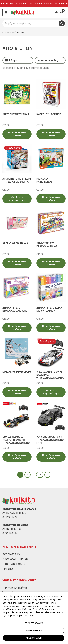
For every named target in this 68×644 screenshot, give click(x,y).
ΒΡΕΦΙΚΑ (8, 569)
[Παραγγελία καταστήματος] (50, 60)
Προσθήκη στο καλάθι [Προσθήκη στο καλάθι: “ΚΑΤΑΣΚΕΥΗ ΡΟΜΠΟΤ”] (51, 134)
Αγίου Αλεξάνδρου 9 (14, 513)
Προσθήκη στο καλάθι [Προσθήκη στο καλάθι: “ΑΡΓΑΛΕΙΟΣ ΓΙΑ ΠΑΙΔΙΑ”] (17, 263)
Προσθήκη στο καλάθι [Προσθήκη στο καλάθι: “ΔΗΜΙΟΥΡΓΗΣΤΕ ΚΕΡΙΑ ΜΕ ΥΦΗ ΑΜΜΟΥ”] (51, 328)
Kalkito (6, 33)
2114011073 (10, 517)
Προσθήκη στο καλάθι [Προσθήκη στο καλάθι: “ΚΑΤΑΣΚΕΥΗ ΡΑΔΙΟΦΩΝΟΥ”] (51, 199)
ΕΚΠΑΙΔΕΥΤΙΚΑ (12, 554)
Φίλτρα (11, 61)
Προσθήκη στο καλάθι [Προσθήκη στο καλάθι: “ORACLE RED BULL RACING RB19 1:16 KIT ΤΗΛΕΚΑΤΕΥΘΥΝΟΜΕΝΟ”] (17, 457)
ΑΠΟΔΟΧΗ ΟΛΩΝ (34, 638)
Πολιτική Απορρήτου (15, 588)
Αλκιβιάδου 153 (12, 529)
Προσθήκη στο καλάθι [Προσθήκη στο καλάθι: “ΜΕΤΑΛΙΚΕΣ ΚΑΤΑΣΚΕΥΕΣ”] (17, 392)
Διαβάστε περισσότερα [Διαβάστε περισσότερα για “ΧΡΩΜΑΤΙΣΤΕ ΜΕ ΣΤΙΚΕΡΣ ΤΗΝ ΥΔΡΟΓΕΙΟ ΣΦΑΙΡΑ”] (17, 199)
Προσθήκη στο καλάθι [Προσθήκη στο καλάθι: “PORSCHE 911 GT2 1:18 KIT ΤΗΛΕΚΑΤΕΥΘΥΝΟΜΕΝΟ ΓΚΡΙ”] (51, 457)
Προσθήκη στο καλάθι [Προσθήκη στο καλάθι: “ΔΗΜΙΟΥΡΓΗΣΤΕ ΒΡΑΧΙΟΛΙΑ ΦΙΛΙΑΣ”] (51, 263)
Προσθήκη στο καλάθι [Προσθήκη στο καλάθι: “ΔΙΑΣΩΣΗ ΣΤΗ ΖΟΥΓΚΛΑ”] (17, 134)
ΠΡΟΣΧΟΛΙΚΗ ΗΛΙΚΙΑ (16, 559)
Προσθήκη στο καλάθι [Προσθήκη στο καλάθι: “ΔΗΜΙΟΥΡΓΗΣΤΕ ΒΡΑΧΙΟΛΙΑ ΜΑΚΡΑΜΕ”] (17, 328)
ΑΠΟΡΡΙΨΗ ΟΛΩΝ (34, 631)
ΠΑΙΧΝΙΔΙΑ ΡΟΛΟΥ (14, 564)
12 (40, 475)
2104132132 (10, 533)
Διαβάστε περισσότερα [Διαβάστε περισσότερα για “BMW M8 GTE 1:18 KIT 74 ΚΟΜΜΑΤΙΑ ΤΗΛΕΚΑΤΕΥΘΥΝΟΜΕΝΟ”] (51, 392)
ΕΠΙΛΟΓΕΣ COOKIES (34, 623)
